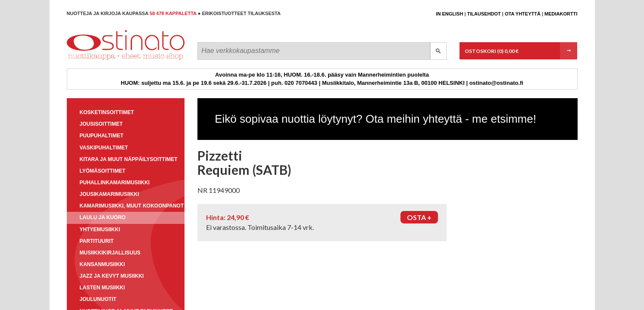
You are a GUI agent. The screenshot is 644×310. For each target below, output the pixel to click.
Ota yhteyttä (523, 14)
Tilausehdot (484, 14)
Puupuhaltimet (102, 136)
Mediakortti (561, 14)
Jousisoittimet (101, 124)
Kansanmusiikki (102, 264)
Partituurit (97, 241)
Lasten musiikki (102, 288)
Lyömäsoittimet (103, 171)
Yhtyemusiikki (100, 229)
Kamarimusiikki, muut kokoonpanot (132, 206)
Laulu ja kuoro (103, 217)
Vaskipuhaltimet (104, 148)
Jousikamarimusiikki (109, 194)
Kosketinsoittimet (107, 112)
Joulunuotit (98, 299)
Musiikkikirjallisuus (110, 253)
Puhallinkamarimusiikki (115, 183)
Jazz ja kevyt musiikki (112, 276)
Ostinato (106, 60)
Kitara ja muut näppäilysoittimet (129, 159)
